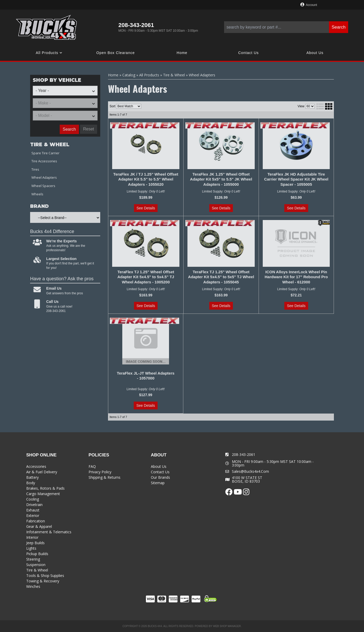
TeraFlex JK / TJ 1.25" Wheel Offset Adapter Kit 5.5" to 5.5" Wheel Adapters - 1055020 (146, 179)
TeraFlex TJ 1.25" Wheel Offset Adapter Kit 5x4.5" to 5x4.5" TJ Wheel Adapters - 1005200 (146, 277)
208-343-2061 (244, 454)
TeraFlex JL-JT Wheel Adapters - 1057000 (146, 376)
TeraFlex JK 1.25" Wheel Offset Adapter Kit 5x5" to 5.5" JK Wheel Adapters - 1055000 (221, 179)
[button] (286, 27)
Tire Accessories (44, 161)
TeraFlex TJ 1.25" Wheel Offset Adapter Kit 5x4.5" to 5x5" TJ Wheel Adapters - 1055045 (221, 277)
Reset (89, 129)
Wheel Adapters (44, 177)
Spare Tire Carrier (45, 153)
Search (69, 129)
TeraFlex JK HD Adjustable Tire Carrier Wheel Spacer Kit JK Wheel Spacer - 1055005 (296, 179)
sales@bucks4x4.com (250, 471)
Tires (35, 169)
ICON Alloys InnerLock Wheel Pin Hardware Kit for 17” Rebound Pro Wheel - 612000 (296, 277)
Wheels (37, 194)
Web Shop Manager (227, 626)
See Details (146, 208)
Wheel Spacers (43, 186)
